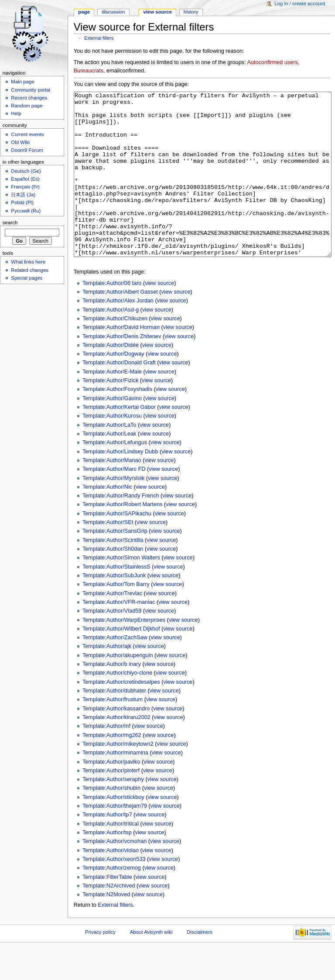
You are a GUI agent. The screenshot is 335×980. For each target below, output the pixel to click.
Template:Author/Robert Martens (122, 537)
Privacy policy (100, 965)
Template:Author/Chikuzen (115, 351)
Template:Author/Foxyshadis (117, 422)
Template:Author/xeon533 (114, 892)
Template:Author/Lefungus (115, 475)
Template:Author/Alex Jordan (118, 333)
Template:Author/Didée (111, 378)
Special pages (27, 278)
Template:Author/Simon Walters (121, 590)
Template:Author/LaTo (109, 458)
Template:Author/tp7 (107, 847)
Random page (27, 106)
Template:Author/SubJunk (114, 608)
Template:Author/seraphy (113, 812)
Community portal (31, 90)
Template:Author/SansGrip (115, 564)
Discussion (113, 12)
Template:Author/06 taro (112, 316)
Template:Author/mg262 (112, 768)
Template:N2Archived (109, 918)
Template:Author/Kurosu (112, 449)
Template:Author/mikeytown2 (118, 777)
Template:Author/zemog (112, 901)
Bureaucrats (89, 71)
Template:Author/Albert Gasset (120, 325)
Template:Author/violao (111, 883)
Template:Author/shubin (111, 821)
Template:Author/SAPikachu (117, 546)
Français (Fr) (25, 187)
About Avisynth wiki (151, 965)
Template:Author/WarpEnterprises (124, 653)
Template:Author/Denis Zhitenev (122, 369)
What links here (28, 262)
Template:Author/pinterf (111, 803)
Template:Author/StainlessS (116, 600)
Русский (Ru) (26, 211)
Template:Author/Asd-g (111, 343)
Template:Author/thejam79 (115, 839)
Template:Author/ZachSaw (115, 670)
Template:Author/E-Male (112, 404)
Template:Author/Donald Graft (119, 395)
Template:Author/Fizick (110, 413)
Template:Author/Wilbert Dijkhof (121, 661)
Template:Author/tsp (107, 865)
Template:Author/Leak (109, 466)
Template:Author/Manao (112, 493)
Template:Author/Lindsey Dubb (120, 484)
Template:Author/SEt (108, 555)
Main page (23, 82)
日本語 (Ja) (23, 195)
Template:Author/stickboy (113, 830)
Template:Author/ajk (107, 679)
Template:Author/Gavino (112, 431)
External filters (99, 38)
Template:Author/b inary (112, 697)
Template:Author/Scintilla (113, 573)
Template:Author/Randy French (121, 528)
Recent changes (29, 98)
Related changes (30, 270)
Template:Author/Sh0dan (113, 582)
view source (159, 316)
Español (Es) (25, 179)
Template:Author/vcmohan (115, 874)
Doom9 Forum (27, 150)
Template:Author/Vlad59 (112, 644)
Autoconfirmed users (272, 62)
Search (10, 223)
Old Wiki (20, 142)
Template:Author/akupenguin (118, 688)
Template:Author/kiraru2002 (116, 750)
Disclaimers (200, 965)
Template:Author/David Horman (121, 360)
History (191, 12)
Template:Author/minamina (115, 785)
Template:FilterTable (107, 910)
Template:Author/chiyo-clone (117, 706)
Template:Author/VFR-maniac (119, 635)
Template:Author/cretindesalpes (121, 715)
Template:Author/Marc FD (114, 502)
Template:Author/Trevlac (112, 626)
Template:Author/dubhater (114, 723)
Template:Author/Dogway (113, 387)
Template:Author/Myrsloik (113, 511)
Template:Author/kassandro (116, 741)
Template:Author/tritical (111, 857)
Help (16, 113)
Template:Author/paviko (111, 795)
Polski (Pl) (22, 202)
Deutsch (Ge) (26, 171)
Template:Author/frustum (113, 732)
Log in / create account (300, 3)
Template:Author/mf (106, 759)
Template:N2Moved (106, 927)
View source (157, 12)
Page (84, 12)
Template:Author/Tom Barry (116, 617)
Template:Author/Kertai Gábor (119, 440)
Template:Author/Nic (107, 520)
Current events (27, 134)
